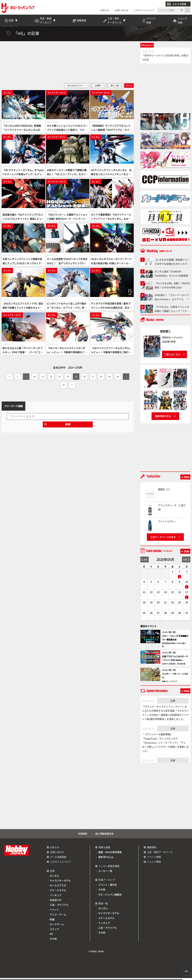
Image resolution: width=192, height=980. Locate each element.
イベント (54, 912)
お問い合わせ (121, 10)
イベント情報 (154, 859)
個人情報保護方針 (105, 836)
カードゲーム (57, 926)
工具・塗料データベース (160, 854)
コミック (54, 931)
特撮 (52, 921)
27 (64, 387)
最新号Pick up (106, 859)
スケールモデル (58, 892)
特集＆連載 (104, 849)
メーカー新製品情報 (109, 868)
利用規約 (83, 836)
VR (51, 936)
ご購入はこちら (172, 356)
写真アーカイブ (107, 882)
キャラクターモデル (60, 882)
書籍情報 (152, 849)
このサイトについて (144, 10)
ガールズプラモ (58, 887)
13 (59, 379)
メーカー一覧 (105, 873)
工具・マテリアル (59, 907)
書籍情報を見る (163, 418)
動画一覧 (103, 905)
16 (84, 379)
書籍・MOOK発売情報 (110, 854)
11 (43, 379)
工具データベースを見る (163, 539)
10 (34, 379)
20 (118, 379)
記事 (173, 703)
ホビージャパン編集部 (110, 896)
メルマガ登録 (177, 4)
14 (68, 379)
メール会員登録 (58, 859)
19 (109, 379)
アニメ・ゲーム (58, 917)
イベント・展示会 (108, 887)
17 (93, 379)
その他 (53, 941)
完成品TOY (56, 902)
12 (51, 379)
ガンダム (54, 878)
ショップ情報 (154, 864)
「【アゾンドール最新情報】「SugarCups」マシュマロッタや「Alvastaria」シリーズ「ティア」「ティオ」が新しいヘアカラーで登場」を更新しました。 (165, 745)
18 (101, 379)
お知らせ (105, 10)
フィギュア (56, 897)
